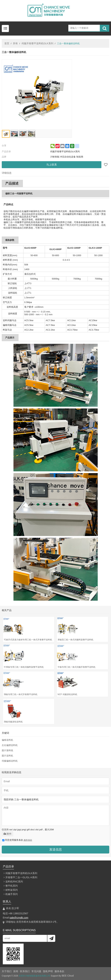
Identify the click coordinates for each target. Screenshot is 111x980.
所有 (15, 43)
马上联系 (52, 165)
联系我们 (25, 971)
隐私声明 (48, 971)
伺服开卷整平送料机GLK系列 (37, 43)
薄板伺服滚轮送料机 (13, 722)
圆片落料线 (7, 750)
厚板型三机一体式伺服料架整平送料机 (76, 640)
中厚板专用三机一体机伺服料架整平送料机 (24, 667)
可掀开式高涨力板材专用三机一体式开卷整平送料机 (28, 640)
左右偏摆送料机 (10, 745)
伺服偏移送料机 (10, 761)
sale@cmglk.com (19, 918)
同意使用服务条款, (17, 840)
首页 (7, 43)
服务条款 (28, 840)
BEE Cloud (68, 976)
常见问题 (36, 971)
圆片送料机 (7, 756)
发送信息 (56, 849)
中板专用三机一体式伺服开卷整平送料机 (77, 667)
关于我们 (7, 971)
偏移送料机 (7, 740)
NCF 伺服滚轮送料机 (67, 694)
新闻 (16, 971)
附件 (8, 834)
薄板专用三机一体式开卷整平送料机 (21, 694)
